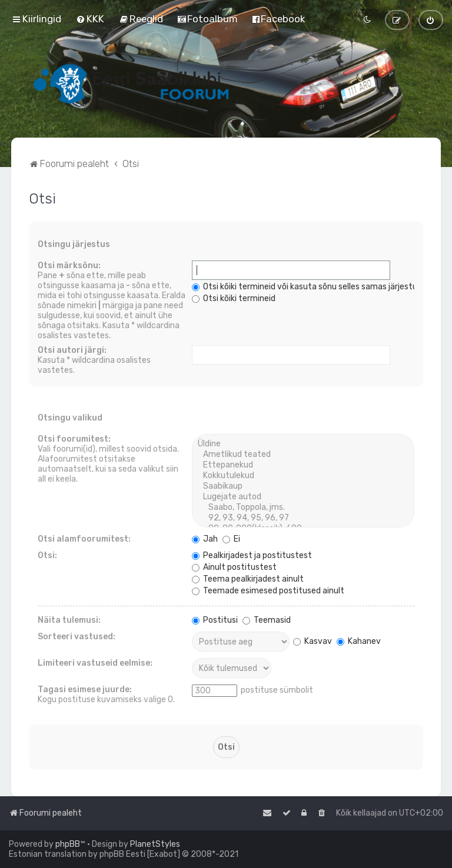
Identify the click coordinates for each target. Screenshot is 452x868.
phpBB (68, 844)
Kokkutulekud (303, 476)
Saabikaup (303, 486)
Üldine (303, 444)
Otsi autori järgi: (72, 350)
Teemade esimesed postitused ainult (268, 591)
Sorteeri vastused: (77, 637)
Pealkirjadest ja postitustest (252, 555)
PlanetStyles (155, 844)
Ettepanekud (303, 465)
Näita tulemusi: (69, 620)
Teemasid (267, 620)
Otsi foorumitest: (74, 439)
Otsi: (47, 555)
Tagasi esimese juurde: (85, 690)
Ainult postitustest (234, 567)
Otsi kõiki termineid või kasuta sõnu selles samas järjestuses (311, 287)
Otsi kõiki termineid (234, 298)
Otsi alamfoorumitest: (84, 539)
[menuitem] (90, 19)
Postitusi (215, 620)
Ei (231, 539)
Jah (205, 539)
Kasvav (313, 641)
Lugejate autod (303, 497)
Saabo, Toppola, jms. (303, 508)
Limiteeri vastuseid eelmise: (95, 663)
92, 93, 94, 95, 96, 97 (303, 518)
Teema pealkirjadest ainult (248, 579)
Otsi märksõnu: (69, 266)
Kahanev (359, 641)
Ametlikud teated (303, 455)
